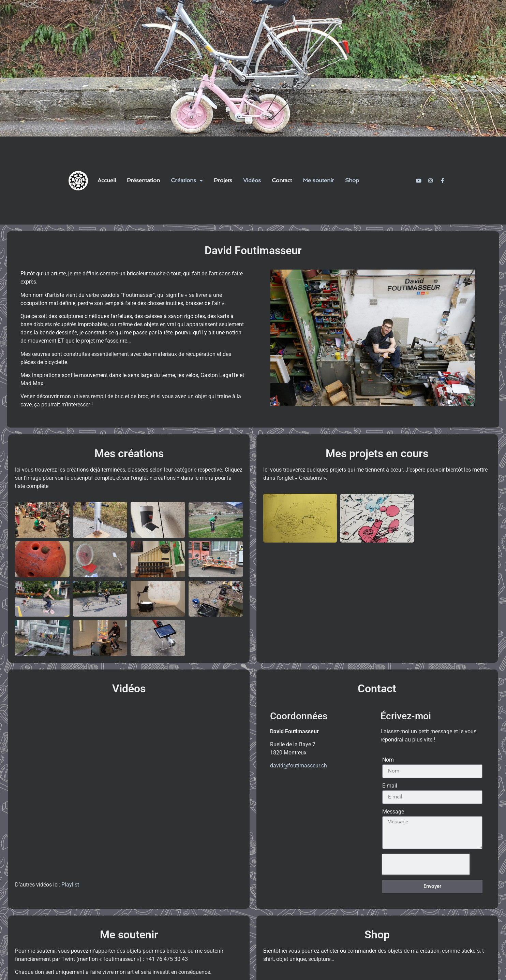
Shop (352, 180)
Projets (223, 180)
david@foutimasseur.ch (299, 766)
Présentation (143, 180)
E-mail (390, 786)
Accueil (107, 180)
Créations (187, 181)
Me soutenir (318, 180)
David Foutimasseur (253, 250)
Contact (282, 180)
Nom (388, 760)
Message (393, 812)
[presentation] (426, 864)
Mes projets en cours (377, 453)
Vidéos (252, 180)
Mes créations (129, 453)
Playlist (70, 885)
